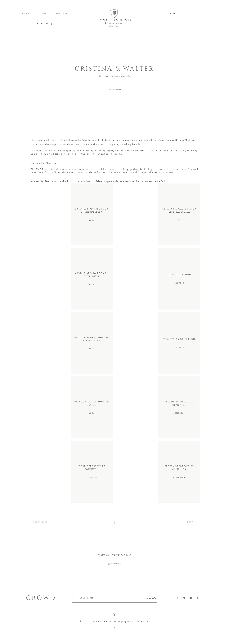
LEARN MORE (114, 90)
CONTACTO (192, 14)
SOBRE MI (62, 14)
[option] (115, 79)
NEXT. (192, 531)
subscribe (151, 607)
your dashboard (84, 190)
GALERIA (42, 14)
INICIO (25, 14)
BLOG (174, 14)
